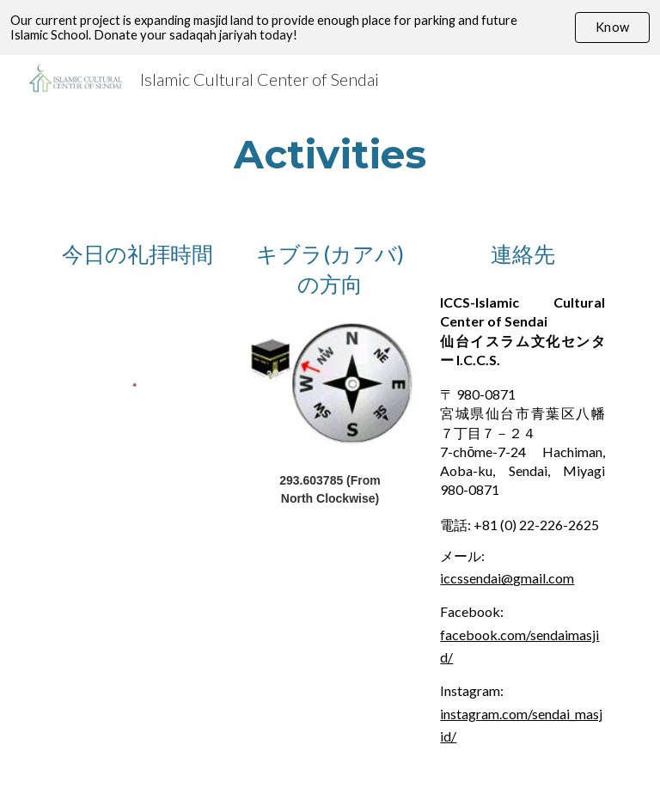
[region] (330, 27)
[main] (330, 154)
